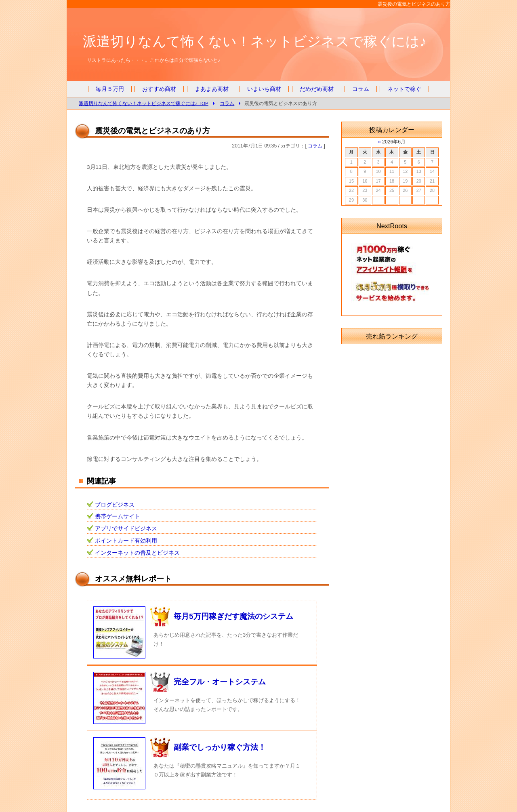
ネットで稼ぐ (404, 89)
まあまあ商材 (212, 89)
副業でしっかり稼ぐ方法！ (220, 747)
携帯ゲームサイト (118, 516)
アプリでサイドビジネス (126, 529)
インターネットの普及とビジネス (137, 553)
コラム (361, 89)
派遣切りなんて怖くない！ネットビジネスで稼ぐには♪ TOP (144, 103)
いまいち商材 (264, 89)
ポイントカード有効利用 (126, 541)
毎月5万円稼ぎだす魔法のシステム (233, 616)
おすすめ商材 (159, 89)
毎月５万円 (110, 89)
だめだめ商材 (317, 89)
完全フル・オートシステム (220, 682)
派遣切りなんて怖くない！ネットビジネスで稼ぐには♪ (255, 41)
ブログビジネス (115, 505)
